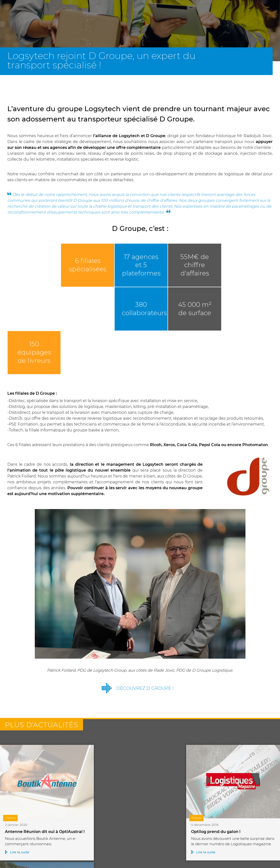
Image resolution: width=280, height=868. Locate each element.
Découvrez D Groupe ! (145, 644)
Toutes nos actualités (145, 838)
